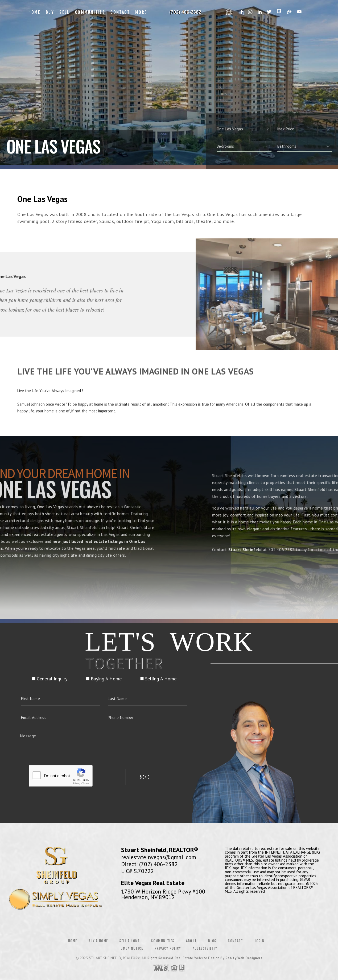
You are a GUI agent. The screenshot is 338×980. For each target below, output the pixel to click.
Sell (65, 12)
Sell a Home (129, 941)
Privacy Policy (168, 948)
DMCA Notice (132, 948)
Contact (120, 12)
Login (260, 941)
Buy (50, 12)
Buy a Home (98, 941)
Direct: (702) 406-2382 (149, 864)
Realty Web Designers (244, 958)
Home (34, 12)
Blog (212, 941)
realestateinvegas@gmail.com (159, 857)
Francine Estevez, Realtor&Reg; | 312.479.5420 (187, 12)
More (141, 12)
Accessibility (205, 948)
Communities (90, 12)
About (191, 941)
